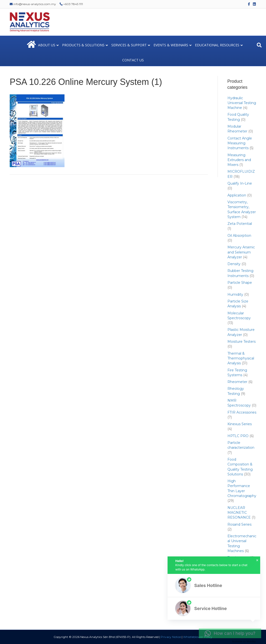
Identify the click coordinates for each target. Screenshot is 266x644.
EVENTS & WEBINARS (171, 45)
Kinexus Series (240, 424)
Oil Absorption (239, 236)
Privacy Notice (171, 637)
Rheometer (237, 382)
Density (234, 264)
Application (237, 195)
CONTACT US (133, 60)
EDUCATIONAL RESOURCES (217, 45)
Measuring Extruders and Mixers (239, 160)
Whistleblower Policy (198, 637)
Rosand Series (239, 524)
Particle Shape (240, 283)
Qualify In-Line (240, 183)
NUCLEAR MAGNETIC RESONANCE (239, 513)
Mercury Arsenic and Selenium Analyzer (241, 252)
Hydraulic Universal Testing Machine (242, 103)
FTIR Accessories (242, 412)
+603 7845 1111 (71, 4)
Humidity (235, 294)
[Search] (259, 45)
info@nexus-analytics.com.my (33, 4)
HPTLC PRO (238, 436)
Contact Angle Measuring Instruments (240, 143)
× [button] (257, 560)
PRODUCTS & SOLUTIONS (83, 45)
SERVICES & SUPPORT (129, 45)
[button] (214, 585)
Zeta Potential (240, 224)
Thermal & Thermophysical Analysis (241, 358)
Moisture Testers (242, 342)
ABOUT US (47, 45)
